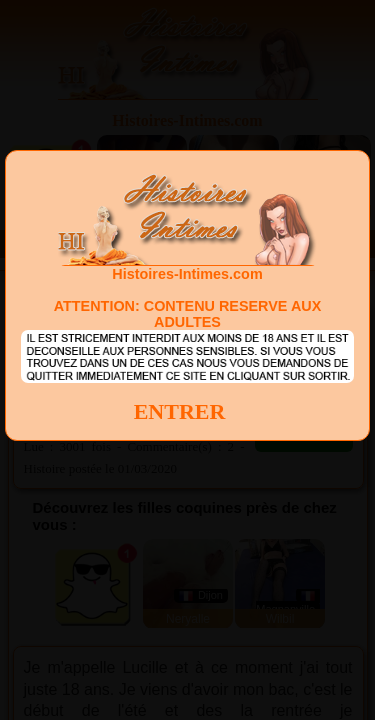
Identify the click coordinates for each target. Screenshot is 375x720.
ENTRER (180, 411)
